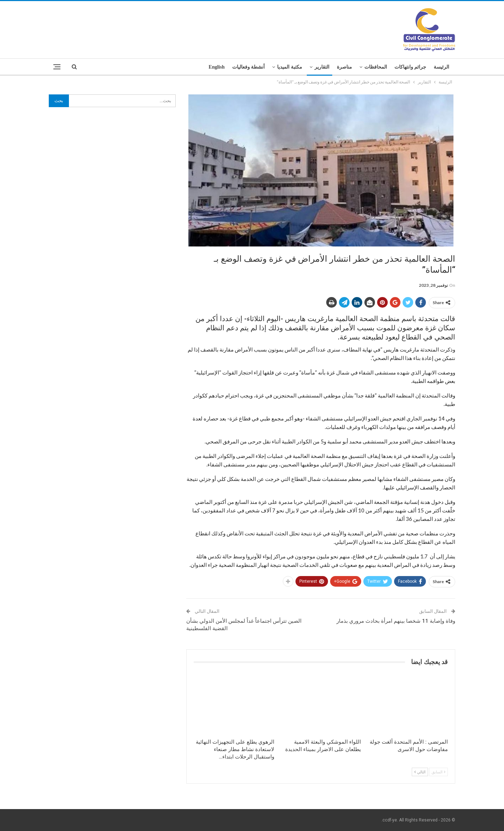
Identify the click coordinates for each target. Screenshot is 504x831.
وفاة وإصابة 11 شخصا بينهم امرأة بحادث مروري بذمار (396, 621)
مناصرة (344, 67)
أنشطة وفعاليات (249, 67)
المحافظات (376, 67)
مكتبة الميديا (290, 67)
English (216, 67)
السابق (438, 772)
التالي (420, 772)
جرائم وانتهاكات (411, 67)
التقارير (322, 67)
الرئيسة (441, 67)
